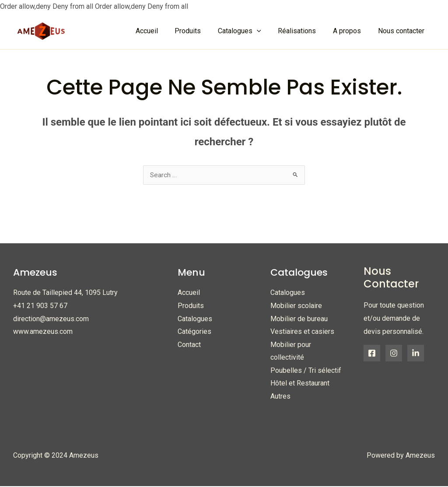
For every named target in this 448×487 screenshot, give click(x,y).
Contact (189, 345)
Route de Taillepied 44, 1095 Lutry (65, 293)
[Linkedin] (416, 354)
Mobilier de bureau (299, 319)
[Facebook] (372, 354)
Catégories (194, 332)
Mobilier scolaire (296, 306)
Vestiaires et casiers (302, 332)
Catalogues (195, 319)
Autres (280, 397)
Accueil (189, 293)
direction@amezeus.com (51, 319)
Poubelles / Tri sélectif (306, 371)
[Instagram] (394, 354)
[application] (267, 31)
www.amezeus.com (43, 332)
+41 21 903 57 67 (40, 306)
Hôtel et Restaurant (300, 384)
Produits (191, 306)
